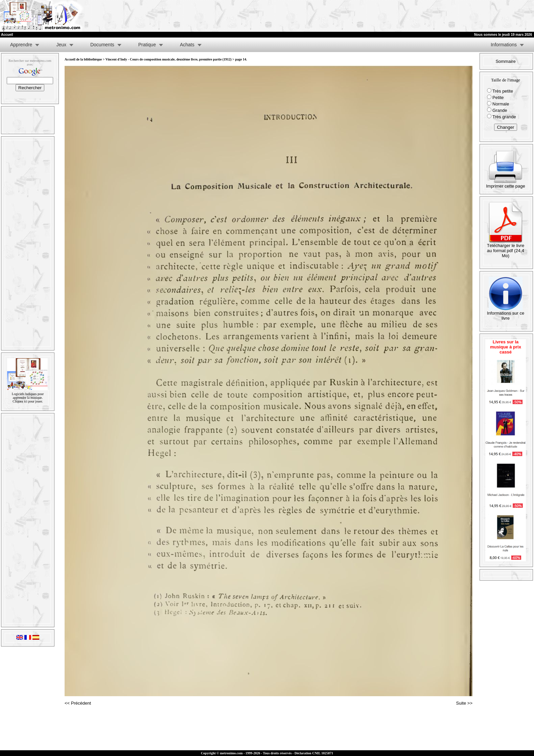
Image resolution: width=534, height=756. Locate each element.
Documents (102, 45)
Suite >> (464, 703)
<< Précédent (78, 703)
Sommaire (505, 61)
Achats (187, 45)
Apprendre (21, 45)
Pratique (147, 45)
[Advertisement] (451, 16)
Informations (504, 45)
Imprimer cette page (506, 184)
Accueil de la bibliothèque (83, 59)
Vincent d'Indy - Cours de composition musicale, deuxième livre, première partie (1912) (169, 59)
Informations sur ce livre (506, 314)
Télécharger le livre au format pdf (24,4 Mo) (506, 249)
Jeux (61, 45)
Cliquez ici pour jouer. (28, 401)
